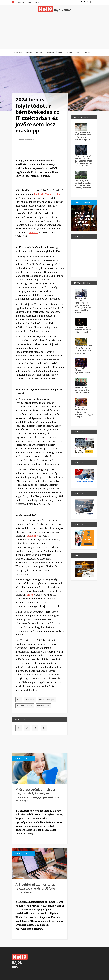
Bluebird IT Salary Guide (47, 194)
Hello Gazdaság (25, 139)
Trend (69, 52)
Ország (21, 2)
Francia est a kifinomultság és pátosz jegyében (83, 330)
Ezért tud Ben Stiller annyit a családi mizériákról (84, 390)
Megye (37, 2)
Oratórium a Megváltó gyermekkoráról (83, 370)
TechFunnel (32, 536)
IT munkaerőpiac (47, 700)
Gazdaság (18, 52)
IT (19, 700)
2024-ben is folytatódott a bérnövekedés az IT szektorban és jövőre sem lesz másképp (37, 115)
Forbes (29, 595)
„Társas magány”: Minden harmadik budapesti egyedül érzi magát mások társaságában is (84, 161)
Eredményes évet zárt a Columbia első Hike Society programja (83, 349)
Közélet (29, 52)
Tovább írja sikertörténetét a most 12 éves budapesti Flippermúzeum (85, 219)
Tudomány (50, 52)
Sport (61, 52)
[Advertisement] (55, 30)
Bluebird (33, 233)
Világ (29, 2)
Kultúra (39, 52)
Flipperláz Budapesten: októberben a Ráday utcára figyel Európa (84, 412)
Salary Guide (43, 706)
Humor (87, 52)
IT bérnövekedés (25, 706)
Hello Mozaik (82, 203)
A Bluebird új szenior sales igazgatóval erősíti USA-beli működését (36, 888)
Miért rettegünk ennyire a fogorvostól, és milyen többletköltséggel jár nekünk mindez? (37, 795)
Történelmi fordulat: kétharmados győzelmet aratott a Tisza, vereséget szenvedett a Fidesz (84, 305)
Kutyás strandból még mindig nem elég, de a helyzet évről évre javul (83, 136)
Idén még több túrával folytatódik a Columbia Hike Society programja (84, 184)
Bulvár (78, 52)
